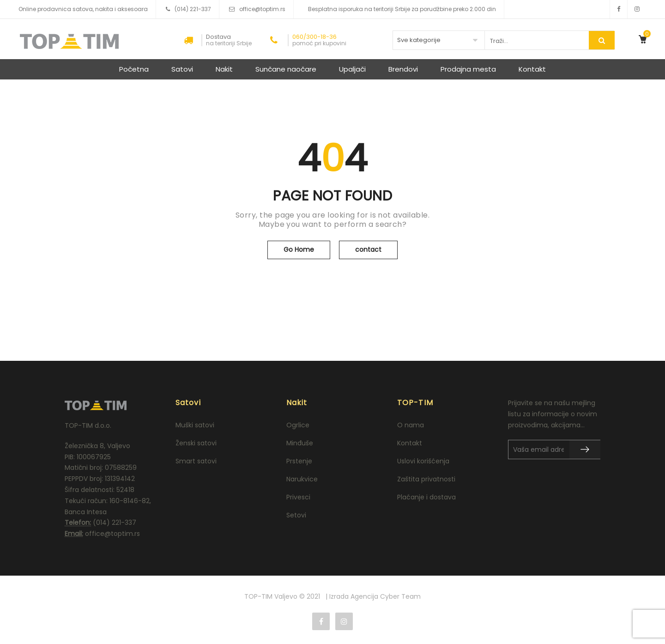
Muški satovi (195, 425)
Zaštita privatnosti (426, 479)
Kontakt (532, 69)
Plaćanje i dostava (426, 497)
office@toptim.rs (262, 9)
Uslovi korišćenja (423, 461)
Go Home (299, 249)
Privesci (298, 497)
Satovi (182, 69)
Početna (134, 69)
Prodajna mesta (468, 69)
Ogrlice (298, 425)
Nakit (224, 69)
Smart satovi (196, 461)
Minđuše (300, 443)
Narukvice (302, 479)
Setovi (296, 515)
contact (368, 249)
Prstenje (299, 461)
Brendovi (403, 69)
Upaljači (352, 69)
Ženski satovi (196, 443)
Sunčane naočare (286, 69)
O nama (411, 425)
